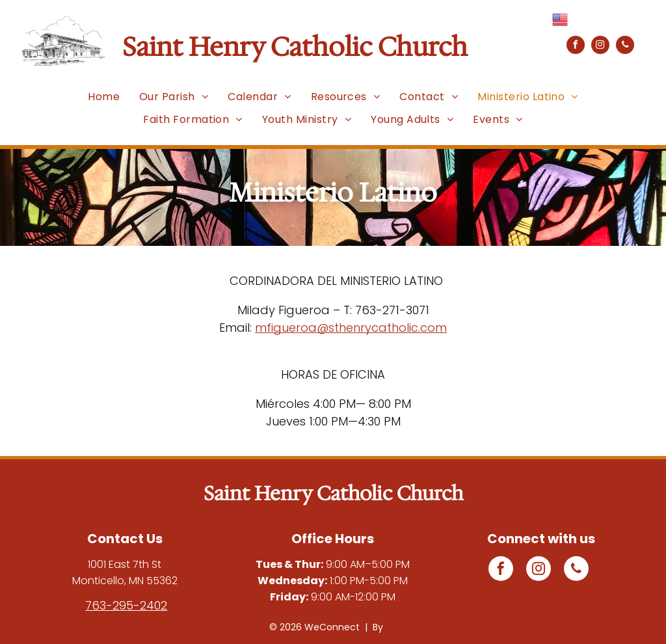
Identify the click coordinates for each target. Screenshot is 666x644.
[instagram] (600, 47)
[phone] (625, 47)
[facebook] (576, 47)
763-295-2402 (126, 605)
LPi (391, 627)
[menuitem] (104, 97)
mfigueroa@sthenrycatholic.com (351, 328)
